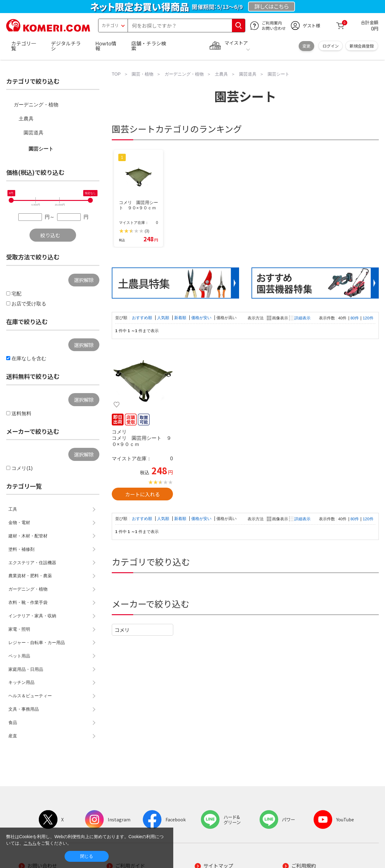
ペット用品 (19, 656)
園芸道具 (34, 133)
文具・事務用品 (24, 709)
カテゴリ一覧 (24, 46)
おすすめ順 (143, 318)
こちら (30, 843)
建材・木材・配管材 (28, 536)
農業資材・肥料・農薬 (30, 576)
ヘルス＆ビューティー (30, 696)
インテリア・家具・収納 (32, 616)
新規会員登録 (362, 46)
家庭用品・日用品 (26, 669)
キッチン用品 (21, 682)
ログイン (331, 46)
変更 (306, 46)
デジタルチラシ (66, 46)
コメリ (122, 630)
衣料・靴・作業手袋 (28, 602)
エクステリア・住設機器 (32, 563)
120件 (368, 318)
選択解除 (84, 280)
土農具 (26, 119)
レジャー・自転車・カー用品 (37, 643)
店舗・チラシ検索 (149, 46)
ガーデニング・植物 (36, 105)
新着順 (181, 318)
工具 (13, 509)
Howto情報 (106, 46)
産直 (13, 736)
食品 (13, 722)
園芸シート (41, 149)
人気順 (164, 318)
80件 (355, 318)
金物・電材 (19, 522)
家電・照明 (19, 629)
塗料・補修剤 (21, 549)
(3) (147, 231)
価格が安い (202, 318)
